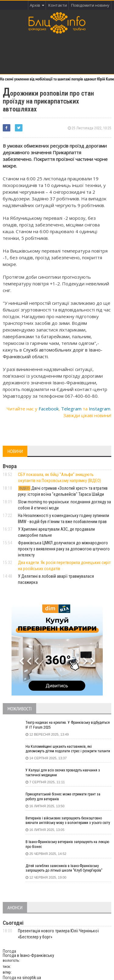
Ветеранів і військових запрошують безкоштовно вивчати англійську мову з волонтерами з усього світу (68, 821)
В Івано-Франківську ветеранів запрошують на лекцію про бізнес (67, 844)
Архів (37, 5)
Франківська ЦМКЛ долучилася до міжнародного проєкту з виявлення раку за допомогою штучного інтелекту (64, 549)
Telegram (71, 409)
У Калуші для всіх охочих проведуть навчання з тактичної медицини (63, 773)
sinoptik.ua (32, 978)
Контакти (58, 5)
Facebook (49, 409)
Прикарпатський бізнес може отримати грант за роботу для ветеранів (63, 797)
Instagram (100, 409)
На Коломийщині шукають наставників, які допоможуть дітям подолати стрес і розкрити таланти (68, 749)
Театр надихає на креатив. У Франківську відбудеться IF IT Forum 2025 (68, 725)
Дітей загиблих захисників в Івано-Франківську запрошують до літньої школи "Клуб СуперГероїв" (64, 868)
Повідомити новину (90, 5)
